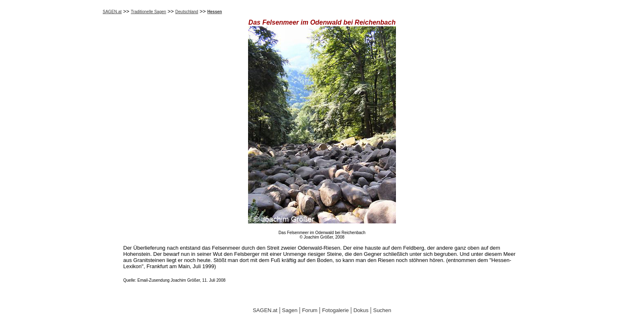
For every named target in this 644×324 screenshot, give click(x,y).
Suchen (382, 310)
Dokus (361, 310)
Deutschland (187, 12)
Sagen (290, 310)
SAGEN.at (112, 12)
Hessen (215, 12)
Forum (310, 310)
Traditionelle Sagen (149, 12)
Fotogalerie (335, 310)
